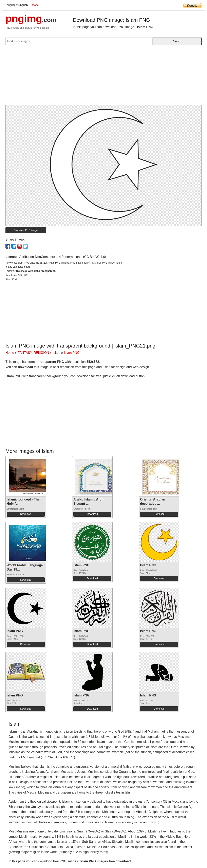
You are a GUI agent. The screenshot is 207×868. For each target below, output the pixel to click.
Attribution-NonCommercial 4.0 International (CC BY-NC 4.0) (63, 257)
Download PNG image (26, 230)
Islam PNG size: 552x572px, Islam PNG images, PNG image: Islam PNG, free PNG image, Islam (70, 263)
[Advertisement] (103, 76)
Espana (34, 5)
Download (26, 514)
